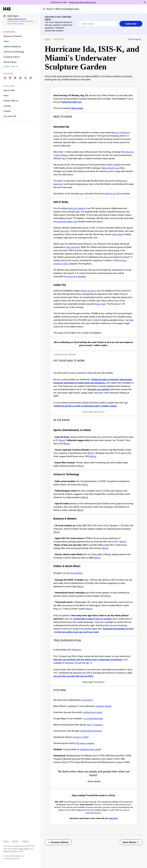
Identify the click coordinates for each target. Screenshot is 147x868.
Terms (6, 841)
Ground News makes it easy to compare (93, 619)
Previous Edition (58, 842)
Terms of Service (11, 851)
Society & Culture (12, 57)
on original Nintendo (93, 719)
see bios (65, 231)
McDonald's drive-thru (92, 731)
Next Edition (131, 842)
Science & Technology (14, 52)
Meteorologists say (110, 168)
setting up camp (88, 291)
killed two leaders (77, 208)
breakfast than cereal (90, 749)
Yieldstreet (76, 650)
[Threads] (15, 78)
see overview (73, 247)
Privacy (15, 841)
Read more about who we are (83, 2)
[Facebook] (5, 78)
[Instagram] (10, 78)
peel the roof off (112, 194)
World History (10, 62)
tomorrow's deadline (76, 276)
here (81, 194)
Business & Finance (13, 36)
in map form (87, 700)
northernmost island (93, 712)
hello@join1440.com (71, 102)
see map (101, 304)
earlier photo (117, 234)
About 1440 (9, 90)
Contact (7, 106)
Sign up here (77, 108)
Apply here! (113, 818)
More (62, 440)
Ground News (76, 573)
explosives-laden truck (67, 222)
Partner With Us (11, 101)
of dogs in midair (80, 737)
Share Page (135, 39)
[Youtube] (31, 78)
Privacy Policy (23, 849)
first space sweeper (85, 743)
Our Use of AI (10, 116)
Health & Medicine (12, 46)
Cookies (25, 841)
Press (6, 95)
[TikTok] (20, 78)
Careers (7, 111)
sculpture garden (103, 706)
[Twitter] (26, 78)
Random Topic (10, 66)
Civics (6, 41)
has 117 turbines (95, 725)
